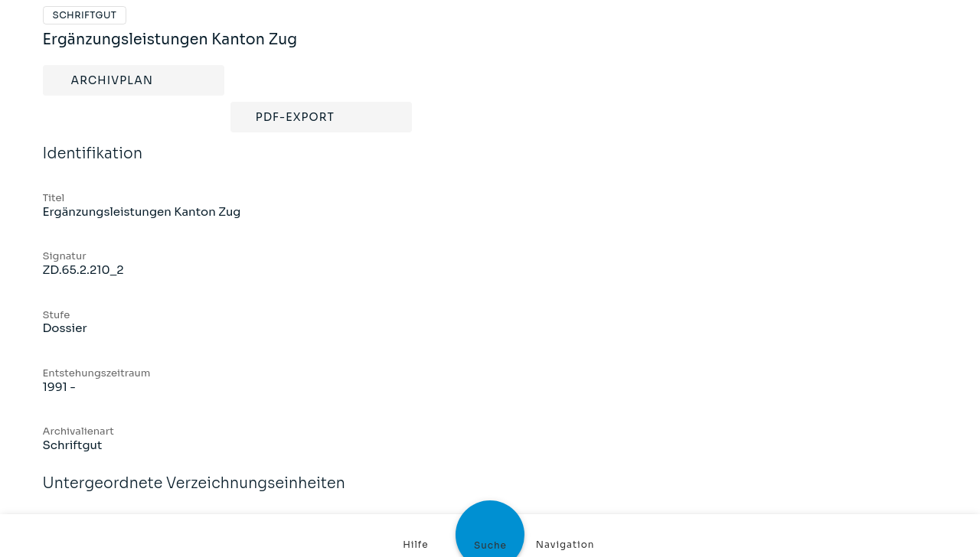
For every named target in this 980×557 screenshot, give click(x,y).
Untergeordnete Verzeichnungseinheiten (194, 493)
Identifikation (93, 164)
